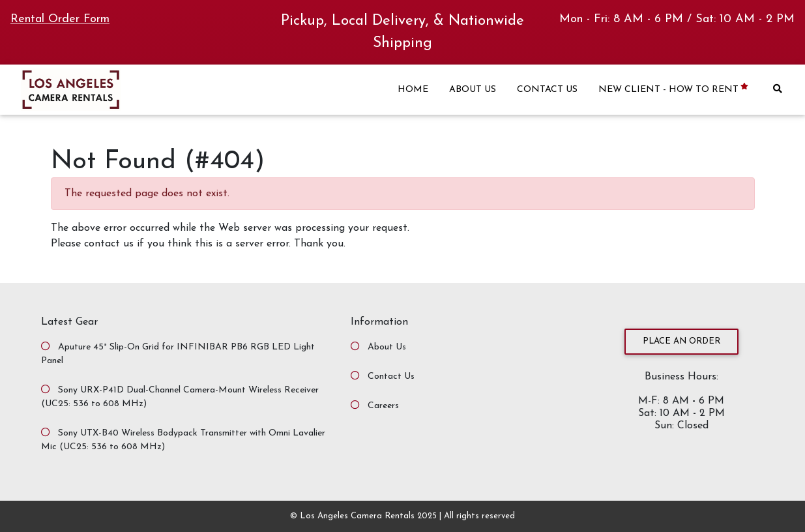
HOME (413, 90)
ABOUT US (473, 90)
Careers (383, 406)
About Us (387, 347)
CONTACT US (547, 90)
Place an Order (681, 341)
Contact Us (391, 377)
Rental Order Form (60, 19)
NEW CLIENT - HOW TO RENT (674, 89)
